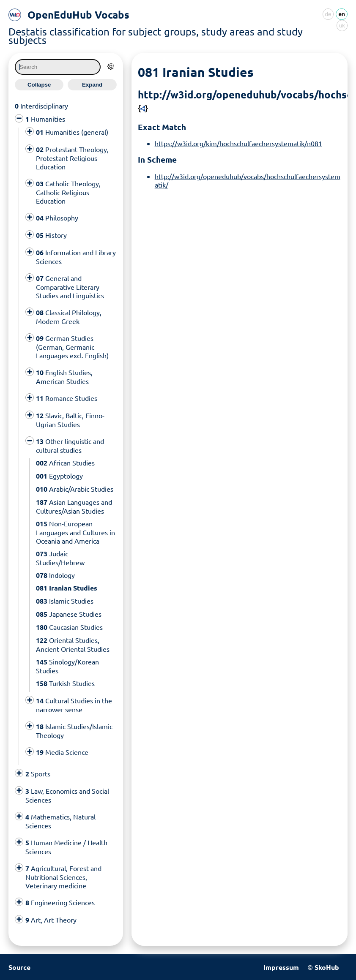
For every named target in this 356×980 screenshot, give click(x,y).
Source (19, 967)
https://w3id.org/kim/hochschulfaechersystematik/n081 (238, 143)
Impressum (281, 967)
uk (342, 26)
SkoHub (327, 967)
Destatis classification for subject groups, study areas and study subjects (156, 36)
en (342, 14)
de (328, 14)
